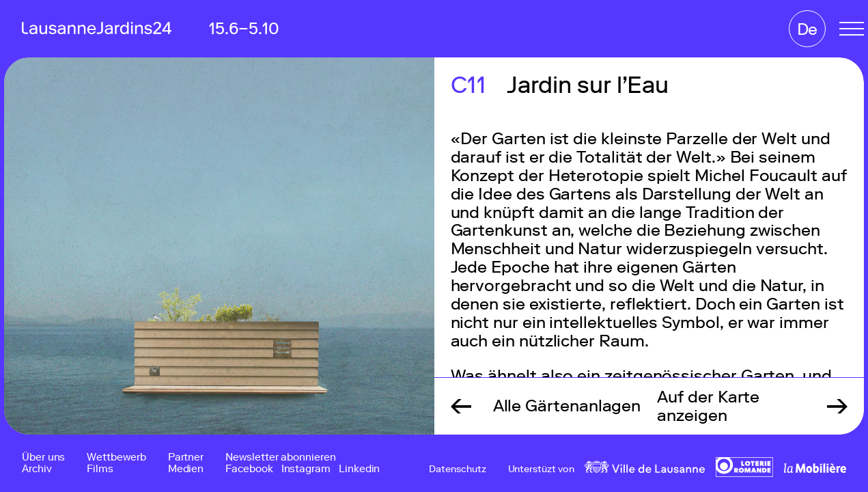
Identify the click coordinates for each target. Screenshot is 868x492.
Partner (186, 457)
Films (100, 469)
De (808, 29)
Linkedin (359, 469)
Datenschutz (457, 469)
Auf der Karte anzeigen (708, 406)
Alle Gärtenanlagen (567, 406)
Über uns (43, 457)
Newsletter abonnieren (280, 457)
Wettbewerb (116, 457)
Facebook (249, 469)
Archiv (37, 469)
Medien (186, 469)
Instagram (306, 469)
